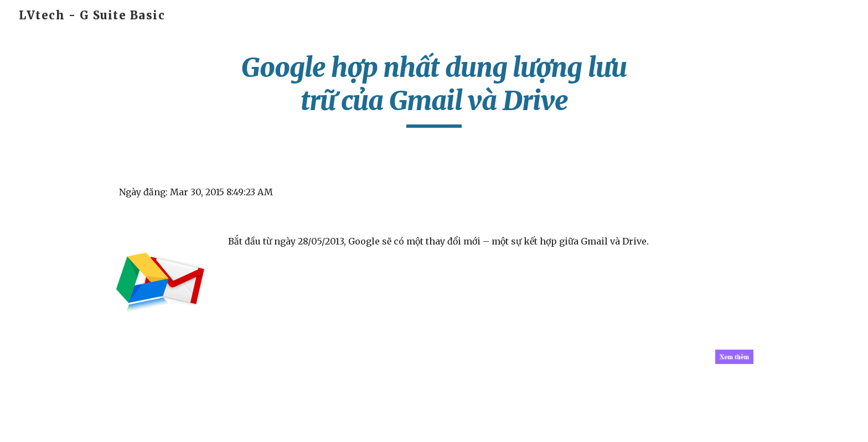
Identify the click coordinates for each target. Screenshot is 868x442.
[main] (434, 89)
